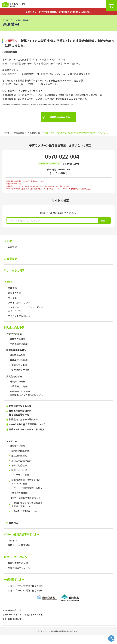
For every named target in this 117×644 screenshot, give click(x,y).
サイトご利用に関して (12, 619)
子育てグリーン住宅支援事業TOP (15, 133)
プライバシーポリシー (12, 610)
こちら (89, 189)
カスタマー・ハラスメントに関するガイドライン (23, 615)
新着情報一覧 (35, 133)
